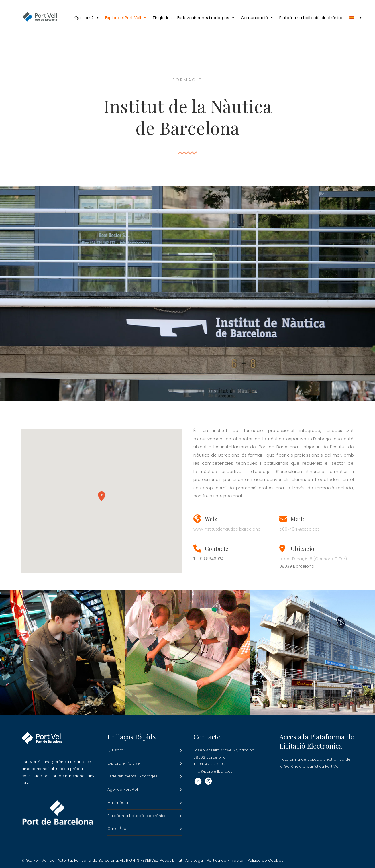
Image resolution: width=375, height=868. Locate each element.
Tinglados (162, 18)
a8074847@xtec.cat (299, 529)
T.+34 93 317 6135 (209, 764)
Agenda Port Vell (123, 789)
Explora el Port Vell (126, 18)
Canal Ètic (117, 829)
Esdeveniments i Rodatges (132, 776)
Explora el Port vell (124, 763)
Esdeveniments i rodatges (206, 18)
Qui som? (87, 18)
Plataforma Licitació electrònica (311, 18)
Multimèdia (118, 803)
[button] (102, 496)
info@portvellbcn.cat (213, 771)
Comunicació (257, 18)
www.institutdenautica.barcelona (227, 529)
